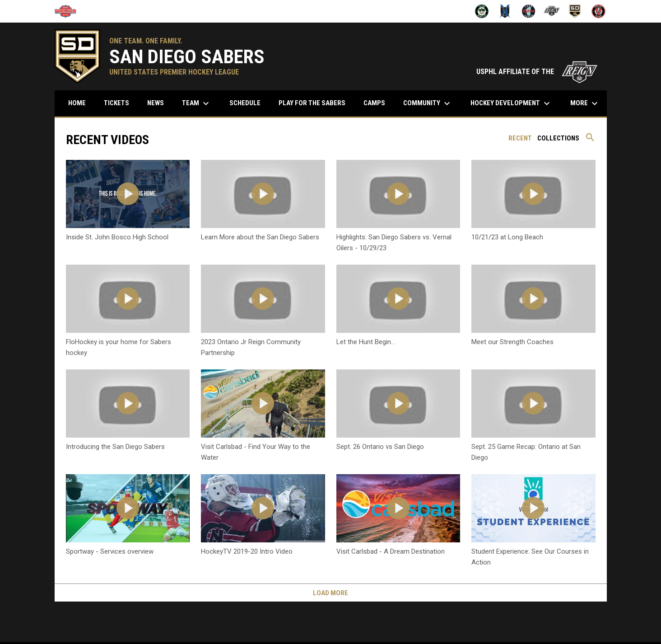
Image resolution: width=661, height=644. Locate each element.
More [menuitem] (585, 103)
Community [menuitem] (428, 103)
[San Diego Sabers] (575, 11)
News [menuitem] (156, 103)
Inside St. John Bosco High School (117, 237)
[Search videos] (590, 140)
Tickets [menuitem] (116, 103)
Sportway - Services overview (110, 551)
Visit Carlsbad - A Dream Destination (391, 551)
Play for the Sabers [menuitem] (312, 103)
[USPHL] (69, 11)
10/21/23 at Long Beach (507, 237)
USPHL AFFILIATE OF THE (537, 72)
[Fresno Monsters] (482, 11)
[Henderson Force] (505, 11)
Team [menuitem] (197, 103)
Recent (520, 138)
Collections (558, 138)
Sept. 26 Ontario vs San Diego (380, 447)
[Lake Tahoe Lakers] (528, 11)
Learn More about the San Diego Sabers (260, 237)
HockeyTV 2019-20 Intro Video (247, 551)
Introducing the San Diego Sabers (115, 447)
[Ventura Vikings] (598, 11)
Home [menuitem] (77, 103)
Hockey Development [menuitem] (511, 103)
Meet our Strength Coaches (512, 342)
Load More (330, 593)
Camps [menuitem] (374, 103)
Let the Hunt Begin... (366, 342)
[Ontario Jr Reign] (552, 11)
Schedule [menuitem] (248, 103)
